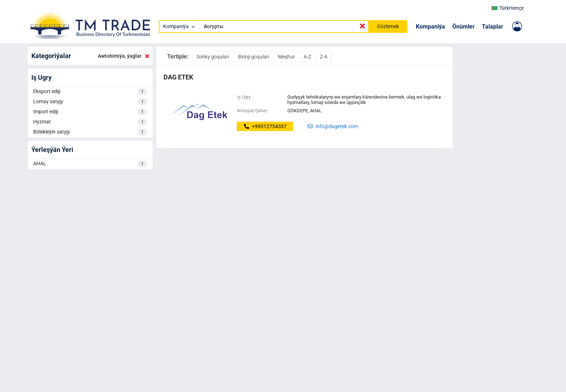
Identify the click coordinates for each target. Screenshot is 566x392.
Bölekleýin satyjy (90, 132)
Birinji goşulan (254, 57)
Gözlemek (388, 26)
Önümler (463, 27)
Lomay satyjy (90, 102)
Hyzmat (90, 122)
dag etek (178, 77)
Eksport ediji (90, 92)
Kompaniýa (430, 27)
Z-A (324, 57)
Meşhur (287, 57)
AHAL (90, 164)
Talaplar (493, 27)
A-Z (308, 57)
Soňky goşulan (213, 57)
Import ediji (90, 112)
